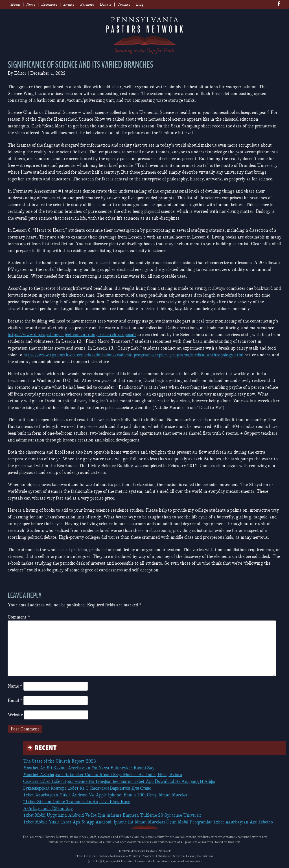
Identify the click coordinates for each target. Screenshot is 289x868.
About (15, 5)
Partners (87, 5)
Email (15, 701)
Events (69, 5)
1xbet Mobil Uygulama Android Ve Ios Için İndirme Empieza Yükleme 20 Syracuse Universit (112, 815)
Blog (140, 5)
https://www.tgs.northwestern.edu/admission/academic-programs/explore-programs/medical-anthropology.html (133, 355)
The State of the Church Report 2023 (60, 761)
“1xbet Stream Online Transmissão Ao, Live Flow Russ (77, 802)
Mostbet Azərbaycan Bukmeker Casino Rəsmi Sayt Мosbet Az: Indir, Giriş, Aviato (103, 775)
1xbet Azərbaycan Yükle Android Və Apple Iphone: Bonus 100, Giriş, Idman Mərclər (105, 795)
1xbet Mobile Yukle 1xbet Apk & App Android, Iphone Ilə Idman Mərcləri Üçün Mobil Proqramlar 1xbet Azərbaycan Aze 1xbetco (148, 822)
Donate (106, 5)
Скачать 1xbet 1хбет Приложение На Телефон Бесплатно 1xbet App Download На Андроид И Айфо (119, 781)
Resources (49, 5)
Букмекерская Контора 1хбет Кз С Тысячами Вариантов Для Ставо (87, 788)
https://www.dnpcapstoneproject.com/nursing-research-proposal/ (72, 335)
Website (15, 715)
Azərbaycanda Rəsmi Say (48, 809)
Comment (19, 617)
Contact (124, 5)
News (31, 5)
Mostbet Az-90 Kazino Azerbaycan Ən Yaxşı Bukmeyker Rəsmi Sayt (90, 768)
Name (15, 686)
